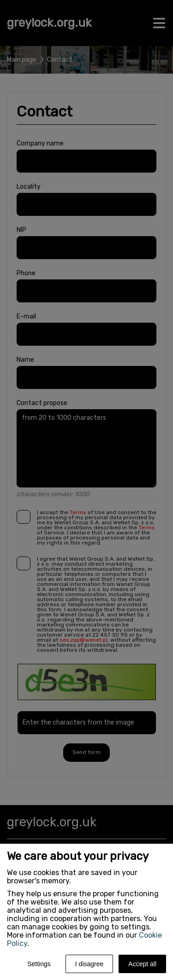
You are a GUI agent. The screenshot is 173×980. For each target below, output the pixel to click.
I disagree (89, 964)
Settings (39, 964)
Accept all (142, 964)
